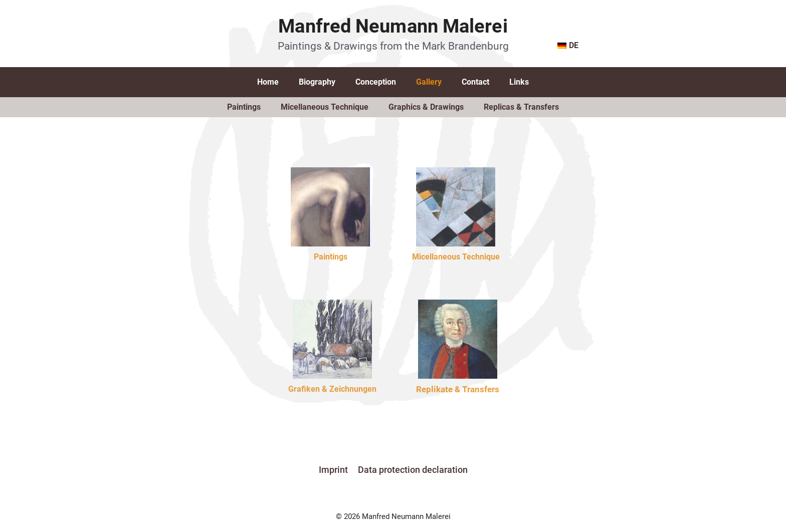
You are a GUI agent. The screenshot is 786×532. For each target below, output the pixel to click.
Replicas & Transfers (521, 107)
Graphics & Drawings (426, 107)
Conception (376, 82)
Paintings (244, 107)
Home (268, 82)
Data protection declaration (413, 470)
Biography (317, 82)
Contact (475, 82)
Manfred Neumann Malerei (393, 26)
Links (519, 82)
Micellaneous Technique (325, 107)
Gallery (429, 82)
